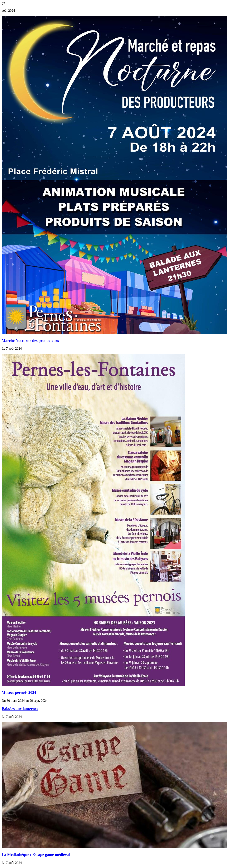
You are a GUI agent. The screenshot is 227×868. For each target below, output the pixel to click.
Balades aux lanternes (20, 709)
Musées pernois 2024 (19, 692)
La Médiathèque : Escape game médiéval (36, 855)
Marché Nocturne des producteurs (30, 341)
